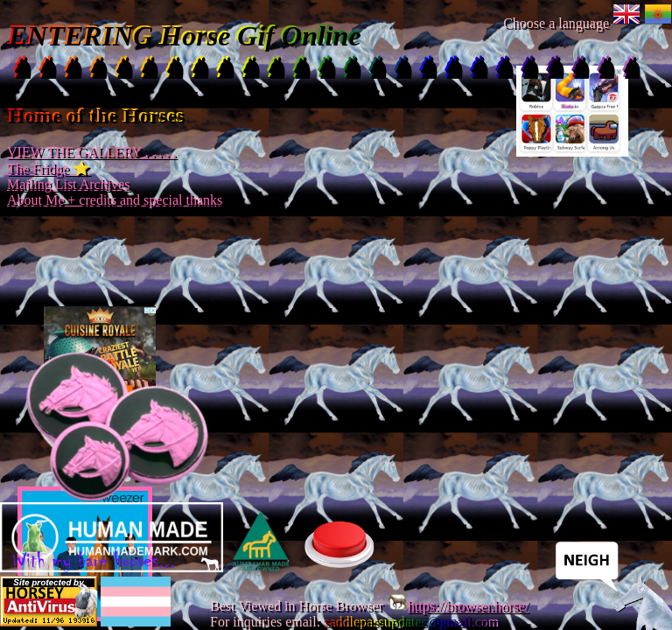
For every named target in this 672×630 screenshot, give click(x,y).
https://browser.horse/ (458, 606)
